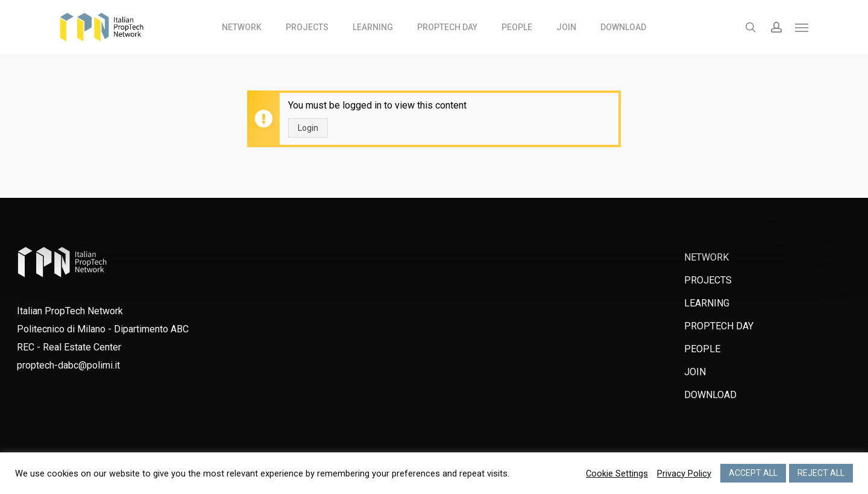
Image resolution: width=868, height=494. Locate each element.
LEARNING (707, 303)
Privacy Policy (684, 473)
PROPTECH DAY (719, 326)
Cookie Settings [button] (617, 473)
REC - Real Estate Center (69, 347)
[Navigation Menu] (802, 27)
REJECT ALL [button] (821, 473)
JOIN (695, 372)
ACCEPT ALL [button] (753, 473)
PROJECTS (708, 280)
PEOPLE (702, 349)
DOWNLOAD (710, 395)
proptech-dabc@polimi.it (68, 365)
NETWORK (706, 257)
